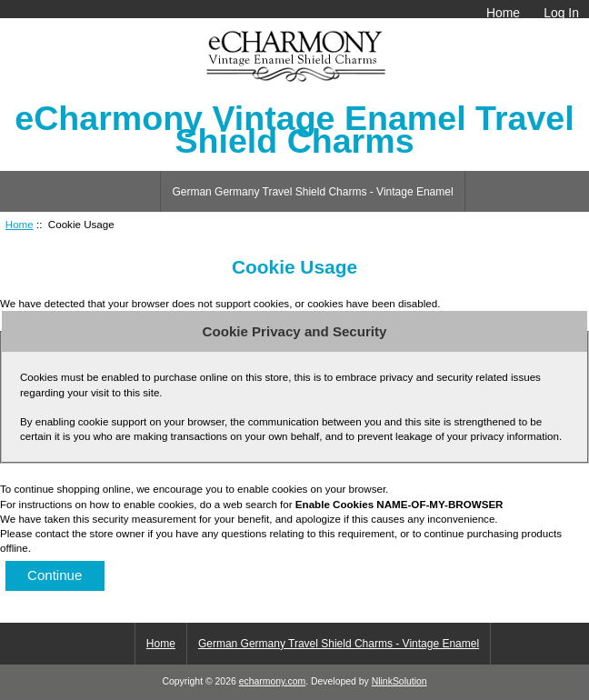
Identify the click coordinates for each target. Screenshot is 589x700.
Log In (561, 13)
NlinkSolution (399, 681)
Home (503, 13)
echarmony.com (272, 681)
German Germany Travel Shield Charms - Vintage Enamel (312, 192)
